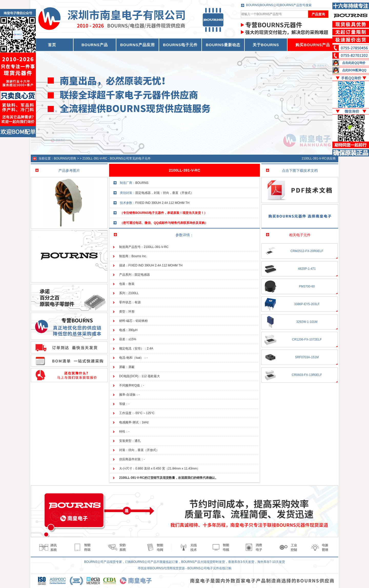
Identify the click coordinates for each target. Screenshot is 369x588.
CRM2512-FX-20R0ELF (307, 251)
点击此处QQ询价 (354, 63)
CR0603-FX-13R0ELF (307, 375)
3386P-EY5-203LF (307, 304)
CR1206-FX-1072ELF (307, 340)
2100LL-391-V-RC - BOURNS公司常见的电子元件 (116, 158)
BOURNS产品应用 (137, 45)
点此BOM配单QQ (354, 70)
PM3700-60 (307, 286)
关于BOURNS (266, 45)
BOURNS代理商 (65, 158)
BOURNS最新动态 (223, 45)
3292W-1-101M (307, 322)
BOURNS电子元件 (180, 45)
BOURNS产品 (95, 45)
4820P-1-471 (307, 269)
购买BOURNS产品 (313, 45)
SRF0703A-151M (307, 357)
